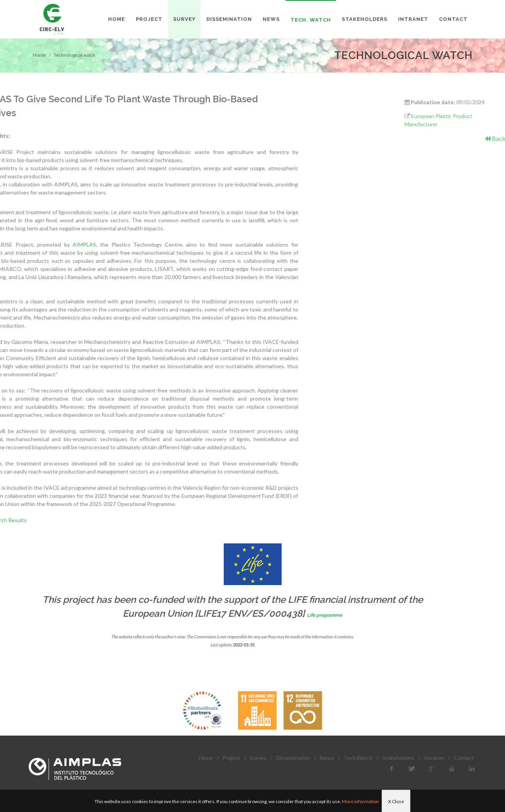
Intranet (434, 758)
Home (39, 55)
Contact (464, 758)
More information (360, 801)
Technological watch (74, 55)
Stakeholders (398, 758)
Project (231, 758)
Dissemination (293, 758)
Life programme (325, 615)
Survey (258, 758)
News (327, 758)
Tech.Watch (358, 758)
